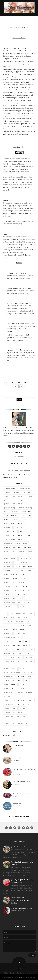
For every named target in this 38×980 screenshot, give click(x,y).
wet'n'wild (29, 720)
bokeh (22, 531)
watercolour (8, 720)
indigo (31, 614)
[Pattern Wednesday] (25, 508)
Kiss (25, 618)
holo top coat (9, 610)
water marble (8, 716)
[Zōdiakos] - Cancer (18, 847)
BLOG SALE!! (17, 803)
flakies (16, 579)
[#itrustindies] (24, 488)
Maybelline (8, 634)
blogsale (7, 531)
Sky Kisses (20, 689)
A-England (7, 520)
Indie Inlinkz (21, 614)
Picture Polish (9, 661)
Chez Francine (19, 457)
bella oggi (8, 527)
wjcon (13, 724)
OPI (14, 653)
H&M (19, 602)
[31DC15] (7, 492)
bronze (20, 535)
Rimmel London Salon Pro (12, 673)
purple (6, 665)
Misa (20, 637)
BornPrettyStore (9, 535)
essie (6, 575)
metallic (26, 634)
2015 (23, 516)
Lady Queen (19, 622)
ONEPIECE (7, 653)
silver (22, 685)
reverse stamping (23, 665)
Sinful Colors (9, 689)
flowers (7, 582)
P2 (5, 657)
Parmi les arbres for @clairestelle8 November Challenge (20, 900)
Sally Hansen (28, 673)
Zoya (28, 724)
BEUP (16, 527)
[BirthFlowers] (18, 496)
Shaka (26, 681)
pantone (12, 657)
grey (22, 598)
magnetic (7, 630)
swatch (31, 700)
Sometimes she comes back (22, 794)
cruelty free (25, 555)
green (15, 598)
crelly (30, 551)
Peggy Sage (28, 657)
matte (15, 630)
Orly (28, 653)
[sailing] (15, 512)
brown (28, 535)
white (6, 724)
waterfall (19, 720)
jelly (12, 618)
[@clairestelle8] (10, 488)
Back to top (19, 969)
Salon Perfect (9, 677)
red (13, 665)
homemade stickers (23, 610)
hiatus (22, 606)
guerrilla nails (9, 602)
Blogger (32, 973)
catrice (21, 539)
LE (5, 626)
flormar (24, 579)
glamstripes (8, 590)
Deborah (14, 559)
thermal (7, 708)
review (6, 669)
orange (21, 653)
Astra (6, 524)
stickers (7, 696)
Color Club (17, 547)
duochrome (7, 571)
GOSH (24, 594)
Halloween (7, 606)
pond (25, 661)
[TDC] (6, 516)
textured (26, 704)
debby (6, 559)
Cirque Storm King (19, 745)
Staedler (20, 692)
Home (19, 400)
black (23, 527)
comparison (28, 547)
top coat (23, 708)
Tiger (14, 708)
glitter (30, 590)
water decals (18, 712)
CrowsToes (14, 555)
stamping (29, 692)
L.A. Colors (8, 622)
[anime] (7, 496)
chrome (18, 543)
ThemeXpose (20, 977)
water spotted (21, 716)
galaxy (25, 586)
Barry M (21, 524)
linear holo (13, 626)
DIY (16, 563)
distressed (8, 563)
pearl (19, 657)
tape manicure (9, 704)
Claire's (7, 547)
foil (14, 582)
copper (6, 551)
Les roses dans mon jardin (22, 781)
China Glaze (8, 543)
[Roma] (6, 512)
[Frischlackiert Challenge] (13, 504)
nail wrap (17, 645)
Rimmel (22, 669)
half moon (27, 602)
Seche (19, 681)
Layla (28, 622)
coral (14, 551)
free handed (8, 586)
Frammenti (22, 582)
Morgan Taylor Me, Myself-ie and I (24, 770)
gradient (7, 598)
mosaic (19, 641)
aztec (13, 524)
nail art (7, 645)
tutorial (7, 712)
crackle (22, 551)
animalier (17, 520)
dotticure (24, 563)
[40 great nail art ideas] (22, 492)
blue (15, 531)
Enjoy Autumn (18, 571)
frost (17, 586)
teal (18, 704)
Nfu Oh (19, 649)
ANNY (25, 520)
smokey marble (9, 692)
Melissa (17, 634)
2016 (30, 516)
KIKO (19, 618)
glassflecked (20, 590)
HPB (5, 614)
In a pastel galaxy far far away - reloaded (23, 759)
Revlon (14, 669)
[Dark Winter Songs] (11, 500)
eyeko (24, 575)
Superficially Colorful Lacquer (15, 700)
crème (6, 555)
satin (29, 677)
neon (6, 649)
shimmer (14, 685)
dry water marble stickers (24, 567)
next (12, 649)
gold (18, 594)
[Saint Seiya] (26, 512)
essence (29, 571)
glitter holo (8, 594)
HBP (15, 606)
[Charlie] (29, 496)
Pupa (32, 661)
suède (15, 696)
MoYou (26, 641)
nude (26, 649)
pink (19, 661)
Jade (6, 618)
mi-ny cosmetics (9, 637)
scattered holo (9, 681)
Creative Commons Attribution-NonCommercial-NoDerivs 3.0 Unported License (17, 161)
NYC (32, 649)
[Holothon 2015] (9, 508)
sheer (6, 685)
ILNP (11, 614)
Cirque (25, 543)
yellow (20, 724)
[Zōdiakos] (15, 516)
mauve (22, 630)
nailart (26, 645)
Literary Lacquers (26, 626)
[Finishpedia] (26, 500)
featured (7, 579)
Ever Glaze (15, 575)
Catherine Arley (9, 539)
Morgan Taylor (9, 641)
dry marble (8, 567)
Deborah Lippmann (25, 559)
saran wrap (20, 677)
